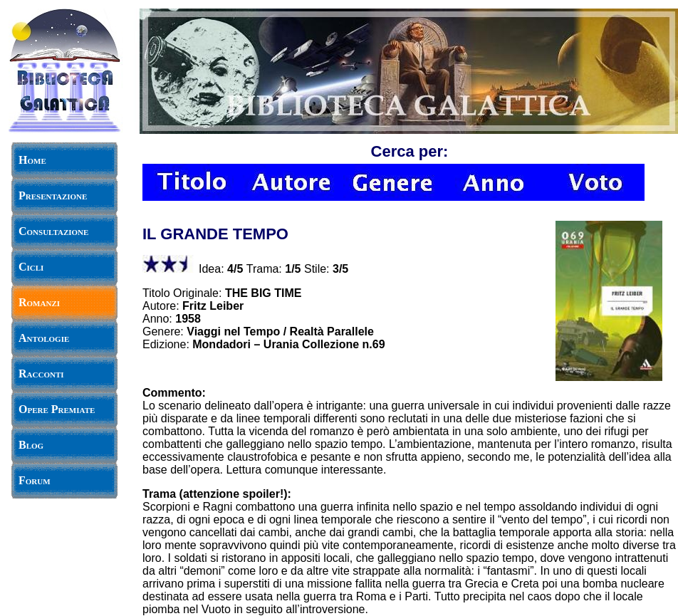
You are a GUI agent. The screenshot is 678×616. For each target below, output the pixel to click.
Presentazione (53, 195)
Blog (31, 445)
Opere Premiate (57, 409)
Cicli (31, 267)
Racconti (41, 374)
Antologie (44, 338)
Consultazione (53, 231)
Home (32, 160)
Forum (35, 480)
